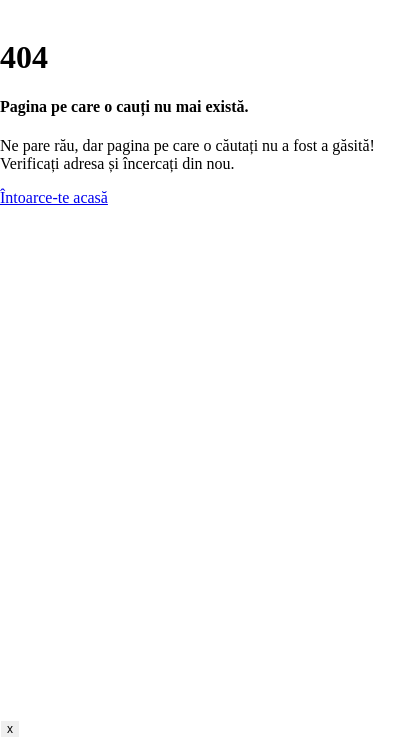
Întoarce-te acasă (54, 197)
